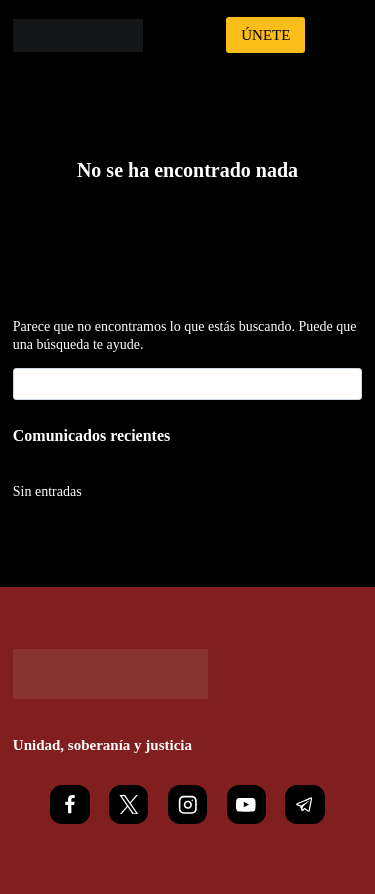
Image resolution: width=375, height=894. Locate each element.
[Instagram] (187, 804)
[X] (128, 804)
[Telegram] (304, 804)
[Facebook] (69, 804)
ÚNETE (265, 35)
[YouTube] (246, 804)
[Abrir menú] (343, 34)
